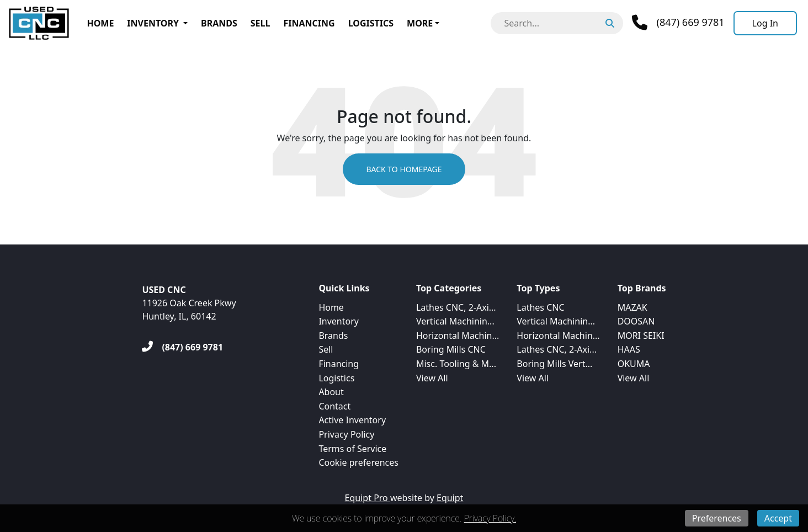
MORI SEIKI (641, 336)
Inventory (153, 23)
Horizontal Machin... (458, 336)
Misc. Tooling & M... (456, 364)
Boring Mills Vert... (554, 364)
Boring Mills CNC (451, 349)
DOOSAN (636, 321)
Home (100, 23)
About (331, 392)
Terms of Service (352, 449)
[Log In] (765, 23)
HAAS (629, 349)
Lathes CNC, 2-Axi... (456, 307)
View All (432, 378)
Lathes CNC (540, 307)
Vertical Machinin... (455, 321)
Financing (309, 23)
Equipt (450, 498)
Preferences (717, 518)
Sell (261, 23)
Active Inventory (352, 420)
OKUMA (634, 364)
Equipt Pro (368, 498)
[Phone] (678, 23)
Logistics (371, 23)
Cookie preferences (358, 462)
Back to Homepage (404, 169)
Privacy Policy (346, 434)
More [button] (420, 23)
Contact (334, 406)
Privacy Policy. (490, 518)
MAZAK (632, 307)
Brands (219, 23)
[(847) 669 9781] (182, 347)
